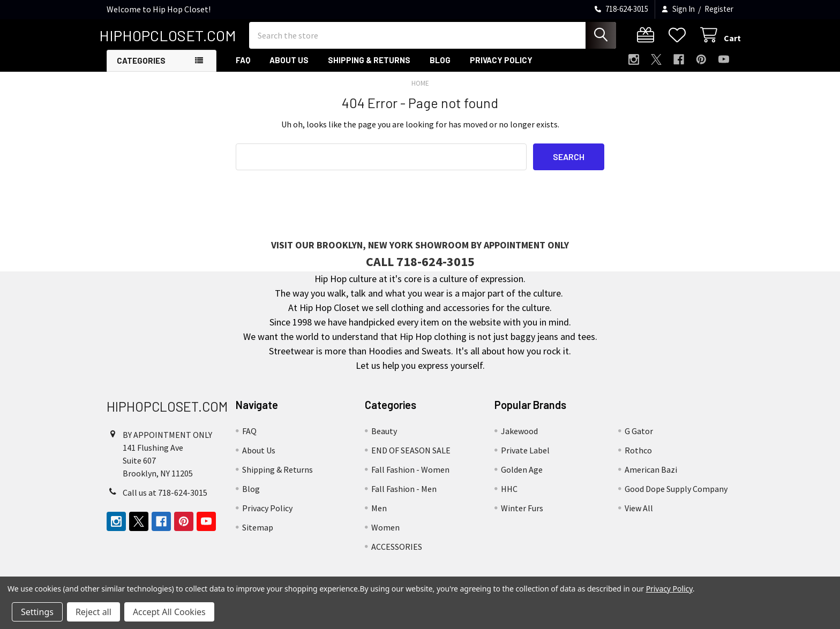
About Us (289, 66)
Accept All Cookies (169, 612)
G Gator (639, 437)
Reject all (93, 612)
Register (719, 9)
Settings (37, 612)
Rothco (638, 456)
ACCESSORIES (397, 552)
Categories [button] (141, 66)
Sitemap (258, 533)
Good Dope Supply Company (676, 495)
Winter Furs (522, 514)
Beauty (384, 437)
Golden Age (522, 475)
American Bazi (651, 475)
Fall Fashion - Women (410, 475)
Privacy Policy (501, 66)
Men (379, 514)
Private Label (525, 456)
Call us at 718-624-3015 (165, 498)
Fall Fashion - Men (404, 495)
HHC (509, 495)
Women (385, 533)
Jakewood (519, 437)
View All (639, 514)
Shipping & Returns (369, 66)
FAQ (243, 66)
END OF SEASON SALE (411, 456)
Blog (440, 66)
